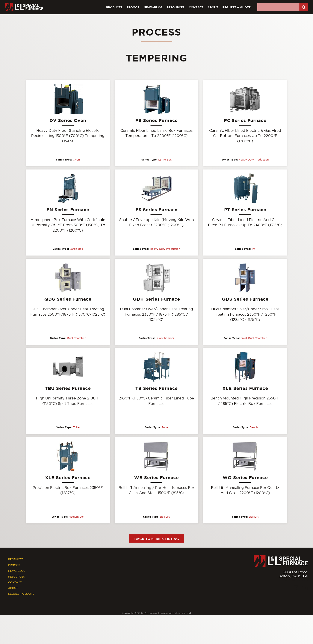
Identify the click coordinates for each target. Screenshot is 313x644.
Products (114, 7)
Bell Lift (165, 517)
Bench (254, 428)
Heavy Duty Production (254, 160)
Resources (176, 7)
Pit (254, 249)
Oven (76, 160)
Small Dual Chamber (254, 338)
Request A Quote (236, 7)
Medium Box (76, 517)
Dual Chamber (76, 338)
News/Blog (153, 7)
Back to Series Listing (157, 539)
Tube (76, 428)
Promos (133, 7)
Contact (196, 7)
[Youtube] (305, 589)
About (213, 7)
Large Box (165, 160)
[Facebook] (296, 589)
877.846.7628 (296, 580)
